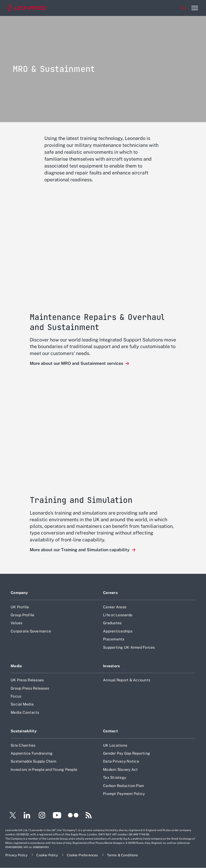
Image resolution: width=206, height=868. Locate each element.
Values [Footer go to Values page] (17, 623)
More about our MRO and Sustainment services (77, 363)
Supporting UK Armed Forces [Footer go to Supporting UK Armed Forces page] (129, 647)
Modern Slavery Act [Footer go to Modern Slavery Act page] (121, 769)
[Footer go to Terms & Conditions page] (123, 855)
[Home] (26, 8)
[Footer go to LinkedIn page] (27, 816)
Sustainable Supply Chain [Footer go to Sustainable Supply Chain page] (33, 761)
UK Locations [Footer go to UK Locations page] (115, 745)
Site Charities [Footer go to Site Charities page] (23, 745)
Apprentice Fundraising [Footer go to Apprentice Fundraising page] (32, 753)
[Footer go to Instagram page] (42, 816)
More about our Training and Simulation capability (80, 550)
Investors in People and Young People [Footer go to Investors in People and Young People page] (44, 769)
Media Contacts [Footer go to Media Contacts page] (25, 712)
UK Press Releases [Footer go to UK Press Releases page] (27, 680)
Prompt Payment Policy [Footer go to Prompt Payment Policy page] (124, 794)
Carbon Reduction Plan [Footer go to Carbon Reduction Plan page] (123, 786)
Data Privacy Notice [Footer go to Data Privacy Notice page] (121, 761)
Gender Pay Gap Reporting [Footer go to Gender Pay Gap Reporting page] (126, 753)
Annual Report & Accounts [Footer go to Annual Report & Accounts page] (127, 680)
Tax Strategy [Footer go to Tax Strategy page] (115, 777)
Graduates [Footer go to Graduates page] (112, 623)
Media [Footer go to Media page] (16, 666)
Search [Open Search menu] (183, 8)
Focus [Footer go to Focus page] (16, 696)
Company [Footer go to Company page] (19, 593)
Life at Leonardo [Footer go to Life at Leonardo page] (118, 615)
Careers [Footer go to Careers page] (110, 593)
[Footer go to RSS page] (89, 816)
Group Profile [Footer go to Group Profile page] (22, 615)
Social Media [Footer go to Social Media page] (22, 704)
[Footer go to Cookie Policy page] (48, 855)
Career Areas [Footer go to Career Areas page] (115, 607)
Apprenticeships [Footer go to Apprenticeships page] (118, 631)
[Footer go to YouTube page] (57, 816)
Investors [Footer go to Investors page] (111, 666)
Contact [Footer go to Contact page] (110, 731)
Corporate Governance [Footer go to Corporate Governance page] (31, 631)
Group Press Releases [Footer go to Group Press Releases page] (30, 688)
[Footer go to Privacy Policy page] (17, 855)
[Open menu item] (195, 8)
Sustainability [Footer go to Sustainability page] (24, 731)
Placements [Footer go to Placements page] (114, 639)
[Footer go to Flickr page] (73, 816)
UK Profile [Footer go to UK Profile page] (20, 607)
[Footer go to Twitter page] (11, 816)
